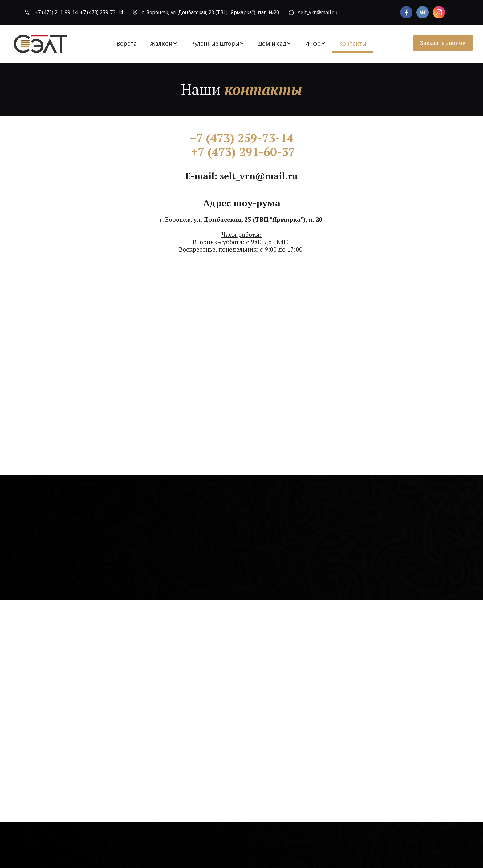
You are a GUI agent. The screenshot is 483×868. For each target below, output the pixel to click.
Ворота (127, 43)
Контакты (353, 43)
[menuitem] (127, 44)
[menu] (241, 44)
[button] (164, 44)
